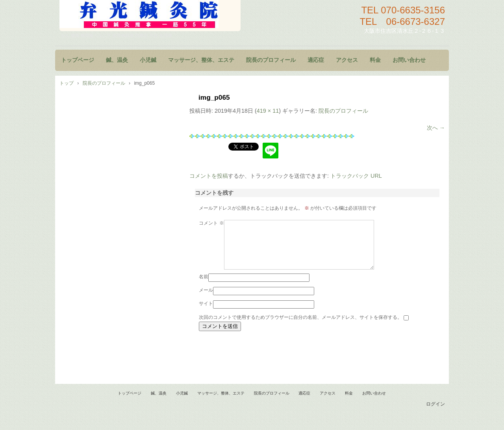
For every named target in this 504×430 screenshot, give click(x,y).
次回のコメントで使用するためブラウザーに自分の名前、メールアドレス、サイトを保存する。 (300, 327)
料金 (375, 60)
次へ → (436, 128)
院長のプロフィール (271, 60)
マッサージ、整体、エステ (201, 60)
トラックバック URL (356, 176)
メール (206, 300)
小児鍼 (148, 60)
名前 (204, 286)
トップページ (78, 60)
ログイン (435, 413)
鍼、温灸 (117, 60)
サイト (206, 313)
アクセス (347, 60)
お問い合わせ (409, 60)
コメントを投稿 (209, 176)
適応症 (316, 60)
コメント (211, 223)
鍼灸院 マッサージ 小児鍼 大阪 (150, 16)
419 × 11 (268, 111)
